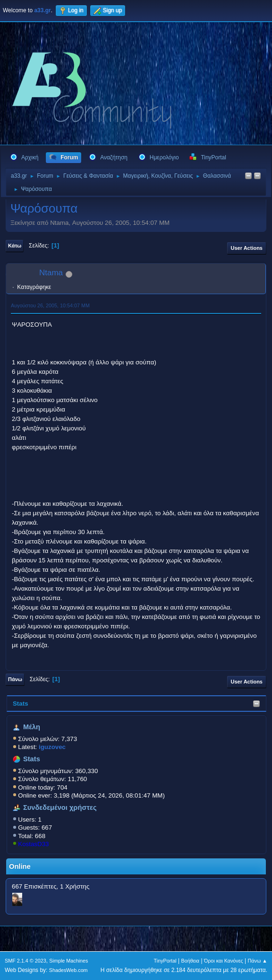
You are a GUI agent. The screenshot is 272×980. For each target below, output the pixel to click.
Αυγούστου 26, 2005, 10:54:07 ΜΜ (50, 305)
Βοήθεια (190, 961)
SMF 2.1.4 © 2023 (25, 961)
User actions (247, 248)
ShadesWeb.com (68, 970)
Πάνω (15, 679)
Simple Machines (68, 961)
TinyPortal (165, 961)
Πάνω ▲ (258, 961)
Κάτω (15, 246)
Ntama (51, 273)
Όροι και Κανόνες (224, 961)
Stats (21, 704)
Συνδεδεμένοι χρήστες (60, 807)
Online (20, 866)
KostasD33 (33, 844)
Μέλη (32, 727)
